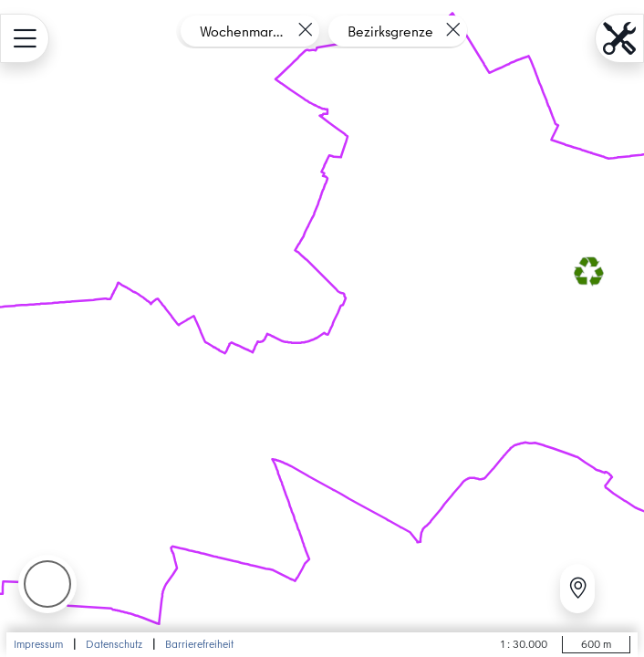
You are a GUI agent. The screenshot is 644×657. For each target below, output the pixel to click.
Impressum (38, 644)
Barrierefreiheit (199, 644)
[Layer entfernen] (305, 30)
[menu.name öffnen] (25, 38)
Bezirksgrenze (390, 31)
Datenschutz (114, 644)
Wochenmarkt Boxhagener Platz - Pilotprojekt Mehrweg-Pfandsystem (243, 31)
